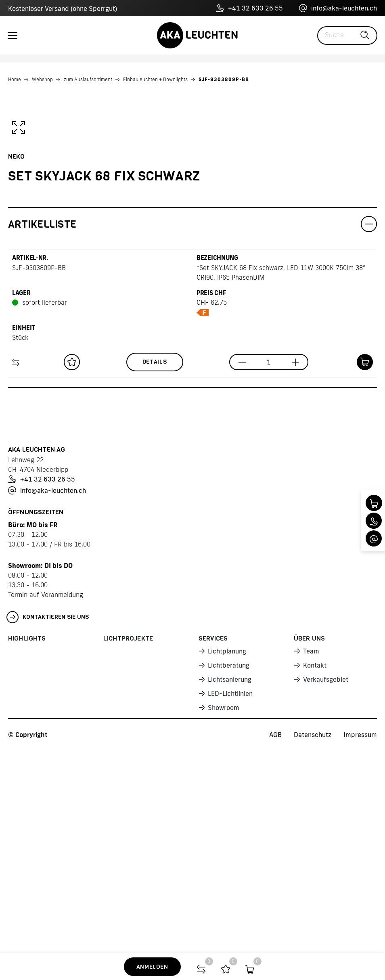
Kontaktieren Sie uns (48, 819)
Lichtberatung (229, 867)
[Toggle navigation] (13, 36)
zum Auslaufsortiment (88, 79)
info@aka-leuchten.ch (338, 8)
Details (155, 563)
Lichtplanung (227, 852)
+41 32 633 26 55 (249, 8)
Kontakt (315, 867)
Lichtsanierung (230, 881)
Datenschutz (313, 936)
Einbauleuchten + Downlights (155, 79)
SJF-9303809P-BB (224, 79)
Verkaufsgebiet (326, 881)
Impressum (360, 936)
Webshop (42, 79)
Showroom (224, 909)
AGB (275, 936)
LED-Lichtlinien (230, 895)
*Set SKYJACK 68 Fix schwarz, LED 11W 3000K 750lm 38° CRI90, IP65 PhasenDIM (281, 474)
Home (15, 79)
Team (311, 852)
